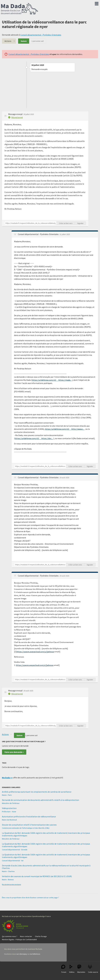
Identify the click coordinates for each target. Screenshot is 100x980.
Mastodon (81, 969)
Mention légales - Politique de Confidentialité (19, 939)
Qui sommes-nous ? (10, 936)
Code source (93, 969)
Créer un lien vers (66, 223)
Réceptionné (17, 117)
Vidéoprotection (9, 808)
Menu (97, 3)
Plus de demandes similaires (11, 884)
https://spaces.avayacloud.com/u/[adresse (35, 652)
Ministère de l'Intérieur (11, 803)
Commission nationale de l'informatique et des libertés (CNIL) (26, 828)
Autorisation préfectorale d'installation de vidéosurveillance (29, 817)
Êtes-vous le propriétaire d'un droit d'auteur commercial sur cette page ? (30, 898)
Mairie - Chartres (8, 871)
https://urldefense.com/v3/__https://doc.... (34, 438)
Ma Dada (20, 9)
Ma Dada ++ (7, 778)
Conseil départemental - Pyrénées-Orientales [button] (38, 234)
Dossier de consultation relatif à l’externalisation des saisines (29, 825)
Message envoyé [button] (16, 114)
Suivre (24, 41)
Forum (64, 969)
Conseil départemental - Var (13, 861)
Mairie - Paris (7, 795)
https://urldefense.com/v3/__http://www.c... (65, 429)
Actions (8, 41)
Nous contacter (26, 936)
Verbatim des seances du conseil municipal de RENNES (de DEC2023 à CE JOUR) (37, 876)
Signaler (80, 223)
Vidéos (72, 969)
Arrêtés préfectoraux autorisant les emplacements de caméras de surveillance (37, 792)
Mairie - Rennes (8, 880)
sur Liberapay (22, 954)
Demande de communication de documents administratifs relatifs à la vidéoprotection (40, 800)
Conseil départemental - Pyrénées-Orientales (41, 35)
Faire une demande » (14, 752)
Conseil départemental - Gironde (15, 850)
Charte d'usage (41, 936)
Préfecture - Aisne (9, 812)
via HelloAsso (35, 954)
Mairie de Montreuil (9, 820)
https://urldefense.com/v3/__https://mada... (52, 380)
